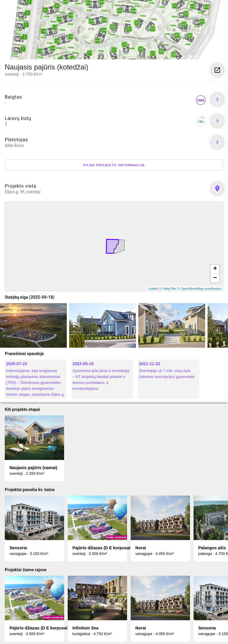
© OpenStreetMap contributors (199, 289)
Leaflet (153, 289)
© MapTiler (168, 289)
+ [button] (215, 269)
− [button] (215, 278)
